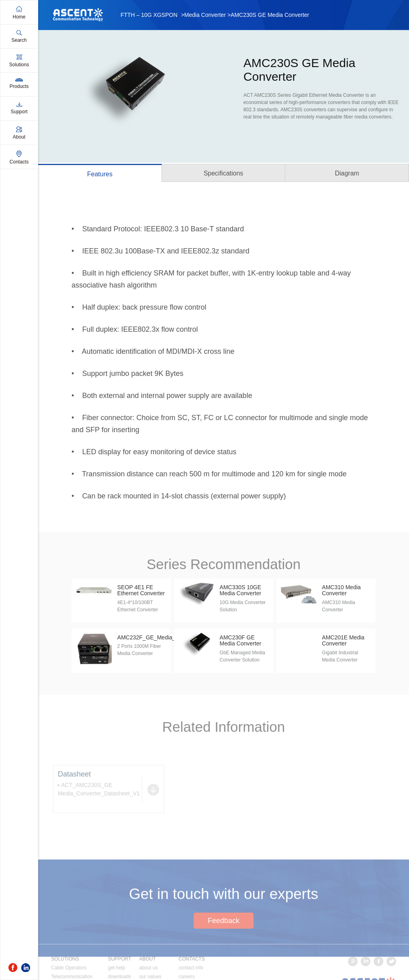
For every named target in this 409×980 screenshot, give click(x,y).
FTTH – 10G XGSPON (149, 15)
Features (100, 175)
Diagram (347, 175)
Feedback (224, 948)
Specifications (224, 175)
